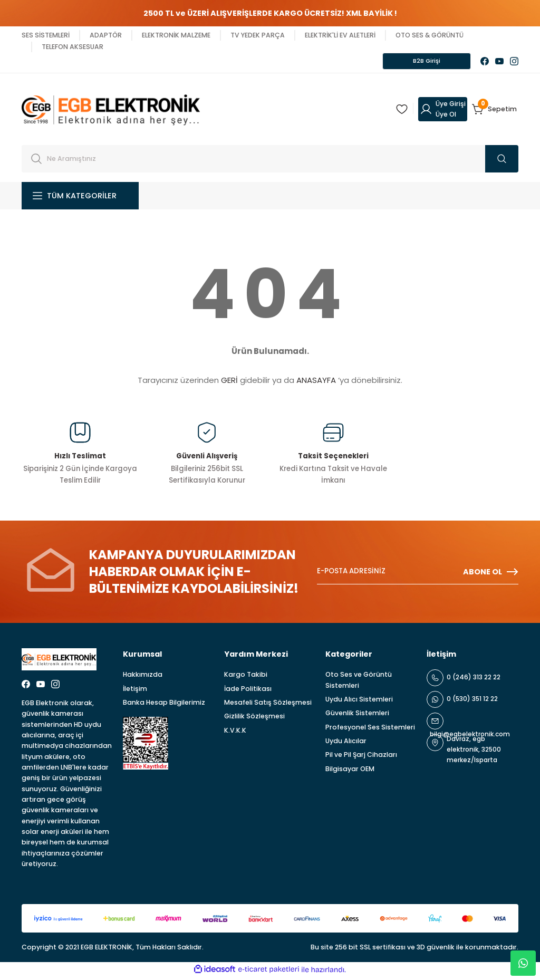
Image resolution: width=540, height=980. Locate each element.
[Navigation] (80, 199)
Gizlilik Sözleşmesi (254, 719)
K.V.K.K (235, 733)
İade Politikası (248, 692)
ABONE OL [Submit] (491, 575)
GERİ (229, 383)
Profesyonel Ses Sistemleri (370, 730)
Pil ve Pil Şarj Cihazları (361, 758)
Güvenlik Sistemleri (357, 716)
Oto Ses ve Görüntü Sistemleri (359, 683)
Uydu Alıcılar (346, 744)
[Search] (270, 162)
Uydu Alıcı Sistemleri (359, 702)
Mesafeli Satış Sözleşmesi (268, 705)
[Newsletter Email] (418, 575)
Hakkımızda (143, 678)
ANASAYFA (316, 383)
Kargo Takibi (246, 678)
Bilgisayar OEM (350, 772)
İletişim (135, 692)
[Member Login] (443, 113)
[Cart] (495, 112)
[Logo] (111, 112)
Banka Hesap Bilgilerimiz (164, 705)
